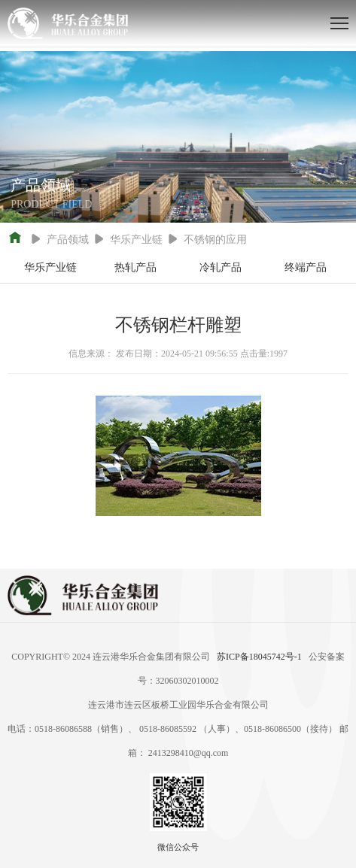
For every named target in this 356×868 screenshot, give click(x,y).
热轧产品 (135, 267)
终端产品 (306, 267)
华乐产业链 (50, 267)
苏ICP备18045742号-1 (259, 657)
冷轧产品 (221, 267)
